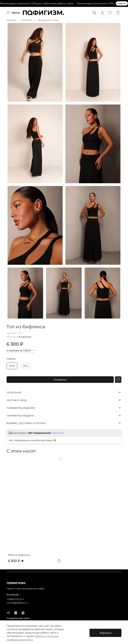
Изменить (58, 433)
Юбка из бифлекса (19, 555)
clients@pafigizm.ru (17, 603)
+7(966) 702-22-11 (15, 599)
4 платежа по (21, 350)
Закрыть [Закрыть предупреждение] (122, 3)
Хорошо (105, 633)
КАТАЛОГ (27, 20)
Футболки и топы (48, 20)
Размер (11, 359)
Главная (11, 20)
